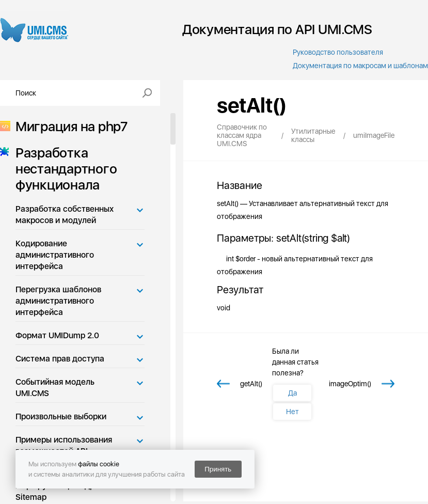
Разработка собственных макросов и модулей (65, 215)
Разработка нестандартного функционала (63, 169)
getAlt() (251, 384)
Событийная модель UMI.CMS (55, 388)
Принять (218, 469)
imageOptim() (350, 384)
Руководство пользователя (338, 52)
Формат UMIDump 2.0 (57, 335)
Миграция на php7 (68, 126)
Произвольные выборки (61, 416)
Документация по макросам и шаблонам (360, 66)
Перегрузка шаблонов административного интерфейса (58, 301)
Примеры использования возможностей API (64, 445)
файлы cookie (99, 464)
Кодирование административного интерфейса (55, 255)
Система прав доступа (60, 359)
